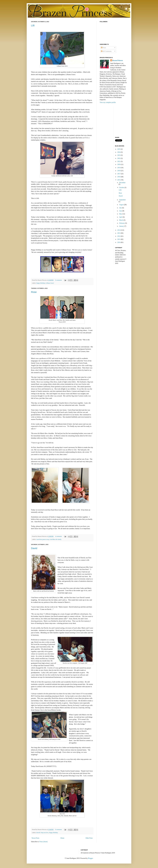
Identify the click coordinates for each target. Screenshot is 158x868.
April (121, 217)
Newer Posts (35, 838)
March (121, 220)
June (121, 211)
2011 (119, 239)
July (121, 208)
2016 (119, 177)
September (122, 200)
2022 (119, 158)
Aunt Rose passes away (43, 539)
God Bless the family (56, 539)
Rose (34, 292)
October (122, 187)
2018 (119, 171)
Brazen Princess (118, 60)
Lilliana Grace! (50, 283)
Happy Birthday (41, 283)
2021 (119, 161)
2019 (119, 168)
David (34, 548)
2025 (119, 149)
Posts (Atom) (43, 842)
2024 (119, 152)
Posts (103, 48)
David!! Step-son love (42, 833)
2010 (119, 242)
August (122, 205)
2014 (119, 230)
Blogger (90, 858)
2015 (119, 180)
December (122, 183)
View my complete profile (108, 102)
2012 (119, 236)
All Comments (106, 51)
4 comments (58, 536)
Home (62, 838)
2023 (119, 155)
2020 (119, 164)
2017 (119, 174)
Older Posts (89, 838)
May (121, 214)
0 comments (58, 280)
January (122, 226)
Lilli (33, 25)
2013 (119, 233)
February (122, 223)
